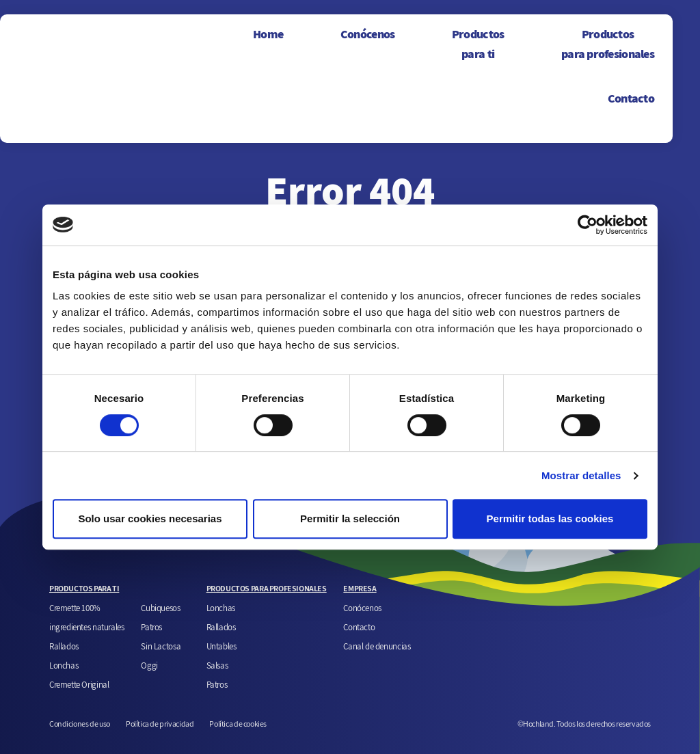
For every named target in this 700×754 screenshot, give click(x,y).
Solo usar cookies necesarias (150, 519)
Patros (151, 627)
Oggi (149, 665)
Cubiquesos (160, 608)
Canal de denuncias (377, 646)
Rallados (64, 646)
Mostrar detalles (581, 475)
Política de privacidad (160, 724)
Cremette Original (79, 684)
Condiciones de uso (80, 724)
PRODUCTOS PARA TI (84, 588)
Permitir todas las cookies (550, 519)
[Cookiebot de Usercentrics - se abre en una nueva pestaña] (588, 225)
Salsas (217, 665)
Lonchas (64, 665)
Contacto (631, 98)
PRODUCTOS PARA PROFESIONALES (267, 588)
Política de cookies (238, 724)
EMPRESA (360, 588)
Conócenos (368, 34)
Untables (221, 646)
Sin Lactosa (161, 646)
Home (268, 34)
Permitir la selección (350, 519)
